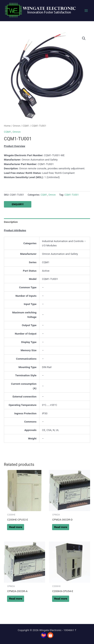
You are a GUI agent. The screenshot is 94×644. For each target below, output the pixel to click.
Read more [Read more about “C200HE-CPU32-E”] (16, 527)
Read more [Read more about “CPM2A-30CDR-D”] (61, 527)
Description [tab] (11, 222)
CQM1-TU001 (72, 195)
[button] (84, 38)
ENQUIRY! (18, 204)
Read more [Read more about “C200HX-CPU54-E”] (61, 599)
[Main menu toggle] (86, 11)
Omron (16, 126)
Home (7, 126)
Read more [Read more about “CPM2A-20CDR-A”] (16, 599)
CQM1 (26, 126)
